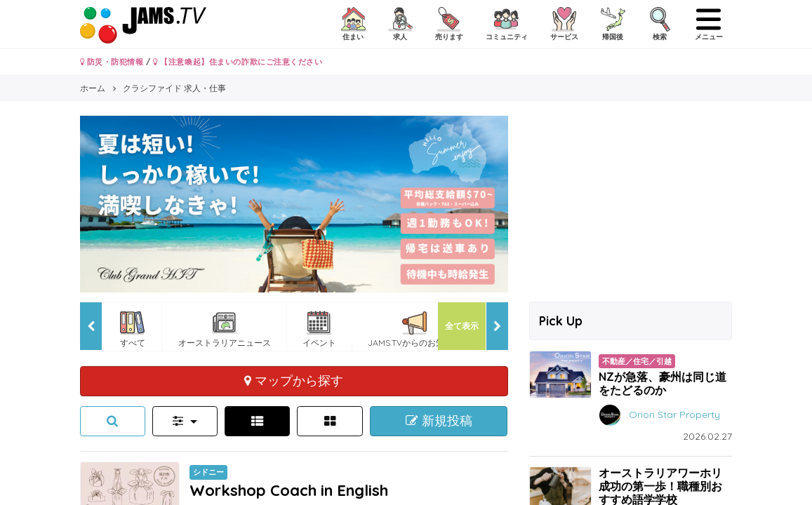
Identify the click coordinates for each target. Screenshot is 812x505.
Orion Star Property (674, 415)
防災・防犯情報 (112, 62)
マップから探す (294, 380)
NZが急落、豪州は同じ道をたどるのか (663, 383)
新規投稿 (439, 421)
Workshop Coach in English (289, 490)
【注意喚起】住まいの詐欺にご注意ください (238, 62)
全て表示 (462, 326)
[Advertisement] (631, 203)
